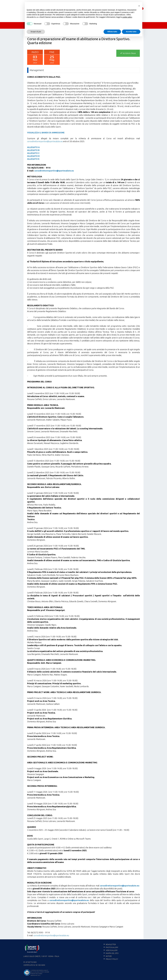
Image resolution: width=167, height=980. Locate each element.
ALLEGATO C (33, 153)
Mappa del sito (112, 953)
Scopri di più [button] (36, 32)
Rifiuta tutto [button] (112, 32)
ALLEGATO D (33, 156)
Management (37, 70)
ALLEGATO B (33, 150)
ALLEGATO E (33, 159)
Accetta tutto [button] (131, 32)
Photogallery (112, 947)
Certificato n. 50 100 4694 (34, 965)
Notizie (109, 956)
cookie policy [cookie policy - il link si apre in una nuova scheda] (127, 17)
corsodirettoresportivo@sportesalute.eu (45, 141)
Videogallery (112, 950)
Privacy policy (112, 959)
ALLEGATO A (33, 147)
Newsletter (111, 944)
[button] (139, 6)
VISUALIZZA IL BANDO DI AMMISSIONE (46, 133)
